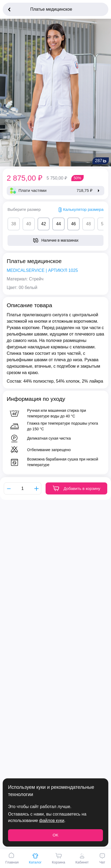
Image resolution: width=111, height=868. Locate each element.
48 (88, 224)
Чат (102, 858)
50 (103, 224)
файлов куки (52, 821)
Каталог (35, 858)
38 (14, 224)
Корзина (58, 858)
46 (73, 224)
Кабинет (82, 858)
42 (44, 224)
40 (29, 224)
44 (58, 224)
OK (56, 835)
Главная (12, 858)
